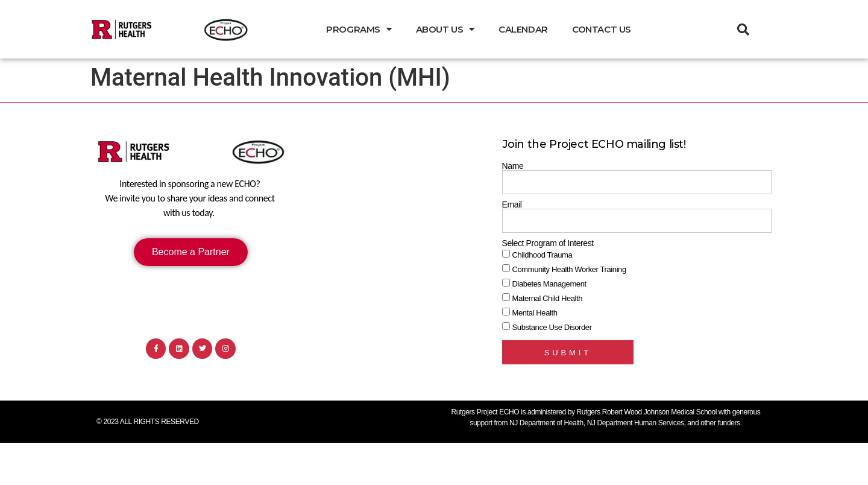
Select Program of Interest (548, 243)
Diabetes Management (549, 284)
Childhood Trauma (542, 255)
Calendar (523, 29)
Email (512, 204)
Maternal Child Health (548, 298)
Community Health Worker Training (569, 269)
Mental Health (535, 313)
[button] (743, 30)
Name (513, 166)
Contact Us (602, 29)
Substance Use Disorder (552, 327)
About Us (445, 29)
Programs (359, 29)
